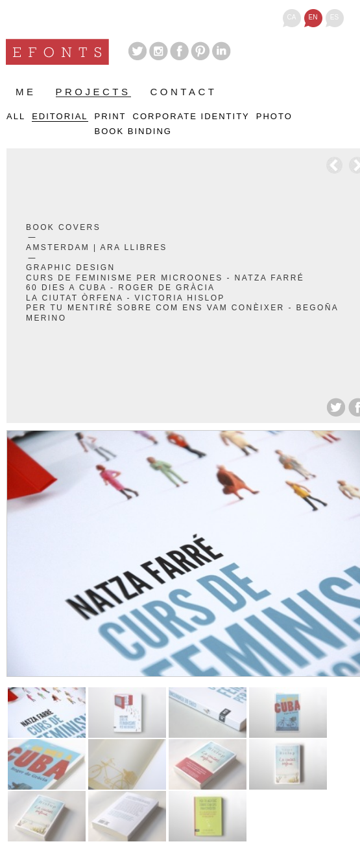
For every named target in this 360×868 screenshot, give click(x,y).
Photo (274, 117)
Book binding (133, 131)
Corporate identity (191, 117)
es (334, 17)
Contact (184, 92)
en (313, 17)
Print (111, 117)
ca (292, 17)
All (16, 117)
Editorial (60, 117)
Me (26, 92)
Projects (93, 92)
